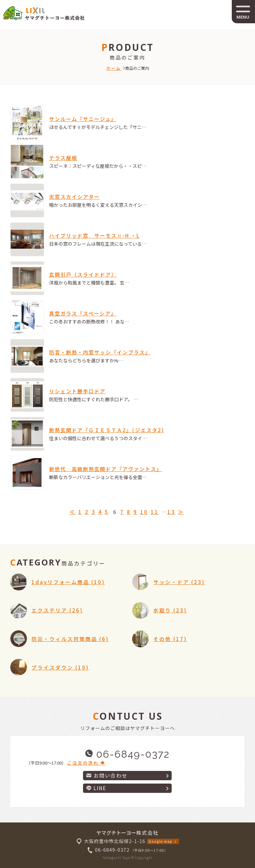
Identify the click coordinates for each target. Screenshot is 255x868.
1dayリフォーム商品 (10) (68, 582)
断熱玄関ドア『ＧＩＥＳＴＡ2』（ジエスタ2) (107, 430)
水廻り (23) (170, 610)
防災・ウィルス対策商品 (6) (70, 639)
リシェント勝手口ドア (77, 391)
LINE (96, 788)
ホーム (114, 68)
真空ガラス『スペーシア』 (83, 313)
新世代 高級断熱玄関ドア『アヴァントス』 (106, 469)
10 (144, 512)
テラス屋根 (63, 158)
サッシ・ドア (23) (179, 582)
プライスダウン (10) (60, 667)
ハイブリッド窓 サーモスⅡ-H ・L (94, 236)
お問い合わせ (107, 775)
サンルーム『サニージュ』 (83, 119)
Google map (160, 841)
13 (171, 512)
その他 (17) (170, 639)
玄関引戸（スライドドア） (83, 274)
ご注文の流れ (86, 763)
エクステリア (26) (57, 610)
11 (155, 512)
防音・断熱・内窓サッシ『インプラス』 (100, 352)
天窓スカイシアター (75, 197)
